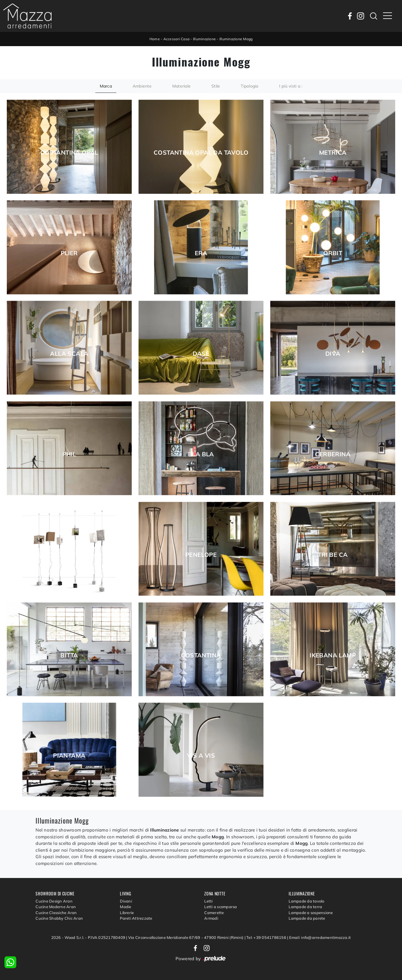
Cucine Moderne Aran (56, 907)
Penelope (201, 555)
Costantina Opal (69, 153)
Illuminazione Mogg (236, 39)
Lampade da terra (305, 907)
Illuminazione (204, 39)
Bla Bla (201, 454)
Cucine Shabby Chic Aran (59, 918)
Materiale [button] (181, 86)
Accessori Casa (177, 39)
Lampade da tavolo (306, 901)
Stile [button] (216, 86)
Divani (126, 901)
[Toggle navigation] (387, 16)
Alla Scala (69, 354)
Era (201, 253)
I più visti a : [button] (291, 86)
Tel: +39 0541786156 (267, 937)
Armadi (211, 918)
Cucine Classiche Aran (56, 913)
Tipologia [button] (249, 86)
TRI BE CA (333, 555)
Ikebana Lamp (333, 655)
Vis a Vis (201, 756)
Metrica (333, 153)
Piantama (69, 756)
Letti (208, 901)
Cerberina (333, 454)
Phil (69, 454)
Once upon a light (69, 555)
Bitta (69, 655)
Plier (69, 253)
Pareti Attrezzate (136, 918)
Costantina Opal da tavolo (201, 153)
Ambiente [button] (142, 86)
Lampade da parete (307, 918)
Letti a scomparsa (221, 907)
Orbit (333, 253)
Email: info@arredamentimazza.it (320, 937)
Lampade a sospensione (311, 913)
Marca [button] (106, 86)
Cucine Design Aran (54, 901)
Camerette (214, 913)
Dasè (201, 354)
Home (155, 39)
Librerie (127, 913)
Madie (126, 907)
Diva (333, 354)
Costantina (201, 655)
